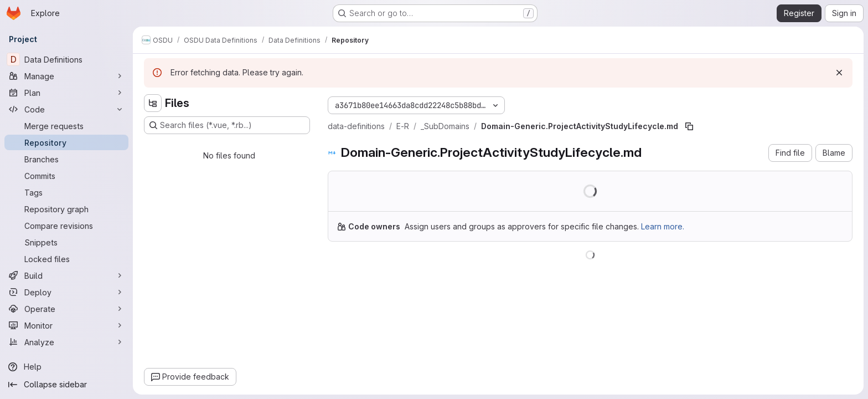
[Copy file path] (689, 126)
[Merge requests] (66, 126)
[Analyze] (66, 342)
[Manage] (66, 76)
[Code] (66, 109)
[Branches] (66, 159)
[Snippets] (66, 242)
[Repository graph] (66, 209)
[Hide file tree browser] (153, 103)
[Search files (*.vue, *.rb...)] (227, 125)
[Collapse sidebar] (66, 385)
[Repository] (66, 142)
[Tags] (66, 192)
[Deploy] (66, 292)
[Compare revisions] (66, 226)
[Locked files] (66, 259)
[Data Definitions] (66, 59)
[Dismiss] (839, 73)
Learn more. (663, 226)
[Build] (66, 275)
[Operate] (66, 309)
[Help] (66, 367)
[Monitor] (66, 325)
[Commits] (66, 176)
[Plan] (66, 93)
